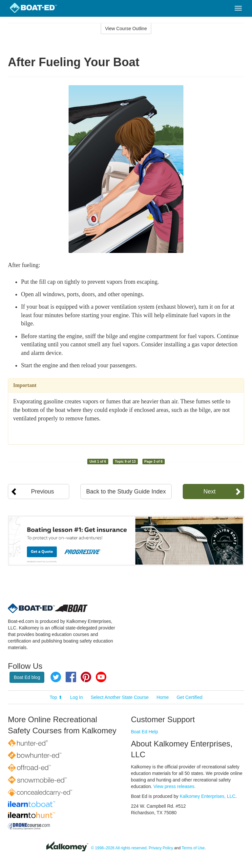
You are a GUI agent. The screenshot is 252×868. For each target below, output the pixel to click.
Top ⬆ (56, 697)
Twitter (56, 677)
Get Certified (189, 697)
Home (163, 697)
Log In (77, 697)
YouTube (101, 677)
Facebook (71, 677)
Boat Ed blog (27, 677)
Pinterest (86, 677)
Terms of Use (193, 848)
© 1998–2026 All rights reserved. (119, 848)
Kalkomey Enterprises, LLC (208, 796)
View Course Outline (126, 29)
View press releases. (175, 786)
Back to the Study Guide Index (126, 492)
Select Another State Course (120, 697)
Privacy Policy (161, 848)
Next (210, 492)
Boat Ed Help (145, 732)
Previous (43, 492)
